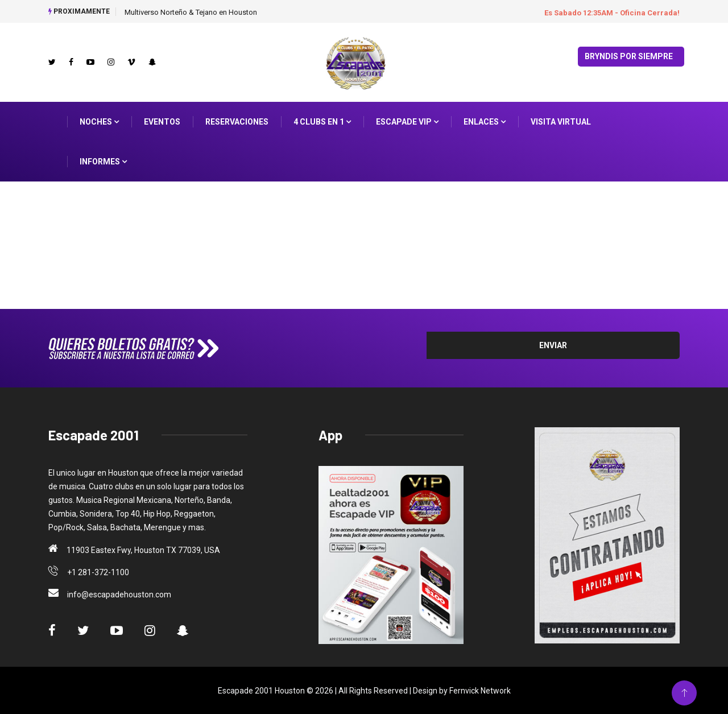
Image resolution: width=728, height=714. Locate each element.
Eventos (162, 121)
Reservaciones (237, 121)
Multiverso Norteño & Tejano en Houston (191, 12)
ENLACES (485, 121)
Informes (103, 161)
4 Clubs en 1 (322, 121)
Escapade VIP (407, 121)
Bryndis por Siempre (629, 56)
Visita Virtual (561, 121)
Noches (99, 121)
